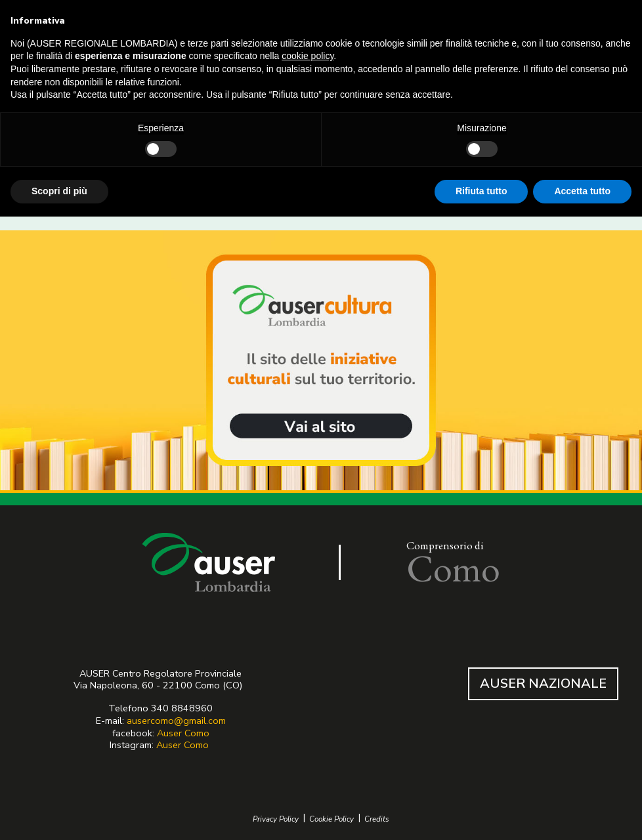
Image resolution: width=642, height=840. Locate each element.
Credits (377, 819)
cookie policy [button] (308, 56)
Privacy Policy (276, 819)
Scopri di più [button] (59, 191)
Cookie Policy (332, 819)
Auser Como (183, 733)
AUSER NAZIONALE (543, 683)
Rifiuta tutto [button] (481, 191)
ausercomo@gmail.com (176, 721)
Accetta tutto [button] (582, 191)
